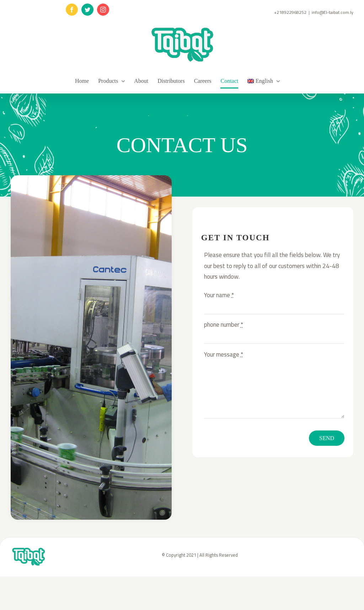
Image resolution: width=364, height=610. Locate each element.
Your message (224, 354)
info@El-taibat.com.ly (333, 12)
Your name (219, 295)
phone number (224, 325)
